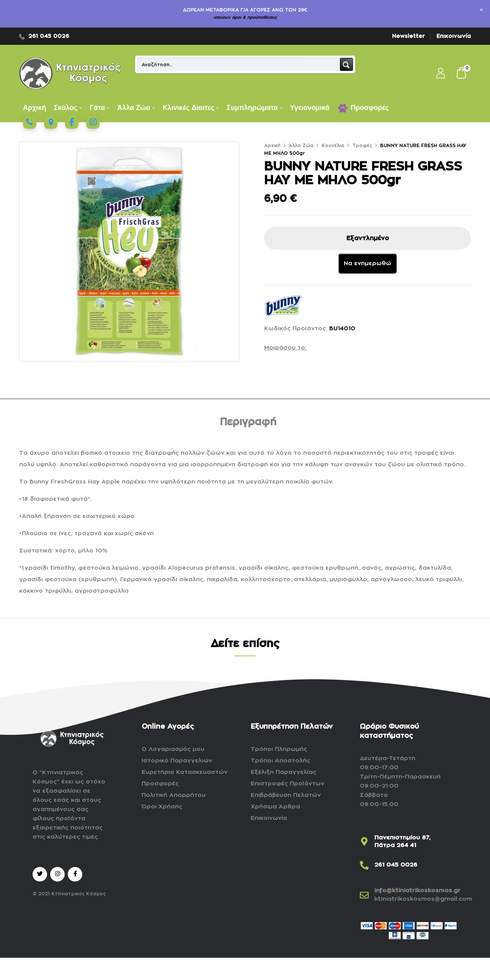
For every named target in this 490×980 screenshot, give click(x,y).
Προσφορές (160, 784)
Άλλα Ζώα (301, 146)
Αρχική (272, 146)
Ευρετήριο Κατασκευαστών (185, 772)
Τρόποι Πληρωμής (279, 749)
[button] (462, 74)
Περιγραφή (248, 422)
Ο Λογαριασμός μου (173, 749)
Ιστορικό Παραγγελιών (177, 761)
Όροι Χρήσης (162, 807)
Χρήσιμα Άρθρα (275, 807)
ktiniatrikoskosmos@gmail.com (423, 899)
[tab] (248, 424)
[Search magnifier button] (346, 64)
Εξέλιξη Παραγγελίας (283, 772)
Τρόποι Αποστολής (280, 761)
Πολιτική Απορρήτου (174, 795)
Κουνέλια (333, 146)
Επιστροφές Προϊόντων (287, 784)
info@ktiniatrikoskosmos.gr (417, 891)
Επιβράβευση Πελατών (286, 795)
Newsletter (408, 36)
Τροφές (362, 146)
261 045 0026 (49, 36)
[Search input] (239, 64)
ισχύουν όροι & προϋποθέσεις (245, 17)
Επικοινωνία (454, 36)
